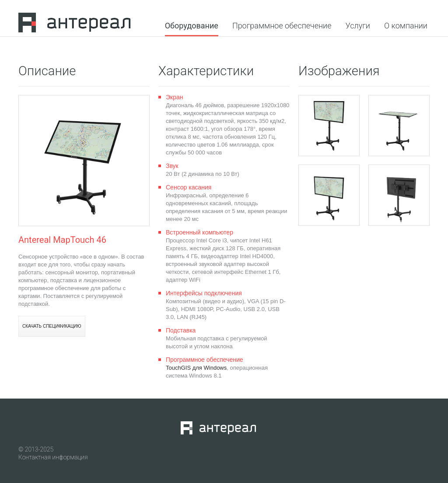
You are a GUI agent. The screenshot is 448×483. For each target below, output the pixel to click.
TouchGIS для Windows (196, 368)
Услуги (358, 26)
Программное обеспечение (282, 26)
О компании (406, 26)
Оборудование (192, 26)
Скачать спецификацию (52, 326)
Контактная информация (53, 457)
